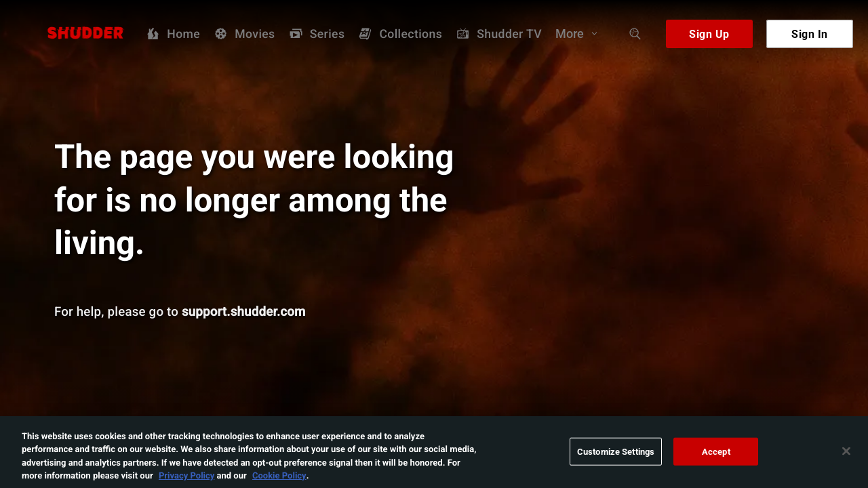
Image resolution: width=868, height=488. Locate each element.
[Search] (635, 34)
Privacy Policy (186, 481)
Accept (716, 456)
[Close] (846, 456)
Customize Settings (616, 456)
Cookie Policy (279, 481)
